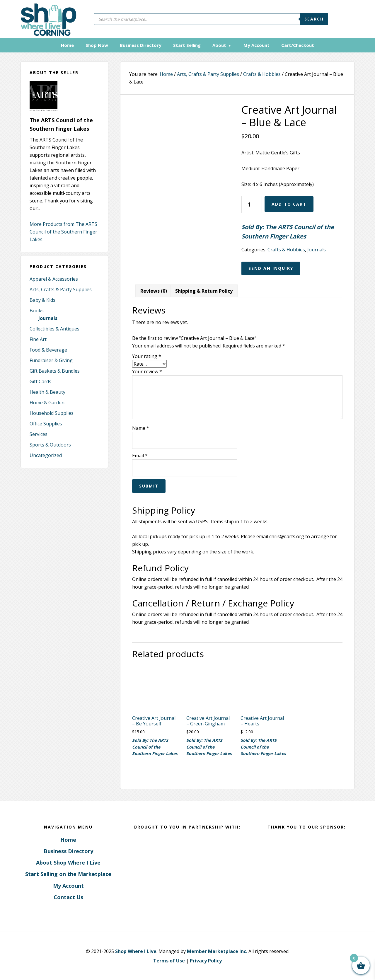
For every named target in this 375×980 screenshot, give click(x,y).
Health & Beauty (47, 391)
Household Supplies (52, 413)
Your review (147, 371)
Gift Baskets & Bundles (55, 370)
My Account (68, 885)
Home (68, 839)
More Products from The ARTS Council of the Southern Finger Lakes (63, 231)
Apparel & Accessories (54, 278)
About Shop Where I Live (68, 862)
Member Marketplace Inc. (217, 951)
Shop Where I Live (136, 951)
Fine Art (38, 339)
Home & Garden (47, 402)
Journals (48, 318)
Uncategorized (46, 455)
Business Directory (68, 851)
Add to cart (289, 203)
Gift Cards (40, 381)
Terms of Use (169, 960)
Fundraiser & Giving (51, 360)
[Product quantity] (252, 203)
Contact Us (68, 897)
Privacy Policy (206, 960)
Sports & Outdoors (50, 444)
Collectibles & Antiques (54, 328)
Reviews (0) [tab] (154, 290)
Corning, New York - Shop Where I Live (46, 19)
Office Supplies (46, 423)
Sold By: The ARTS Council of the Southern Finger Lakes (288, 231)
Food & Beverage (48, 349)
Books (37, 310)
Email (140, 455)
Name (141, 427)
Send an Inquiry (271, 267)
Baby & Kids (42, 299)
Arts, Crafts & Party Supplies (61, 289)
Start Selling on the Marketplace (68, 873)
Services (39, 434)
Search (314, 19)
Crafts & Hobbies (262, 74)
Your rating (147, 355)
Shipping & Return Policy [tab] (204, 290)
